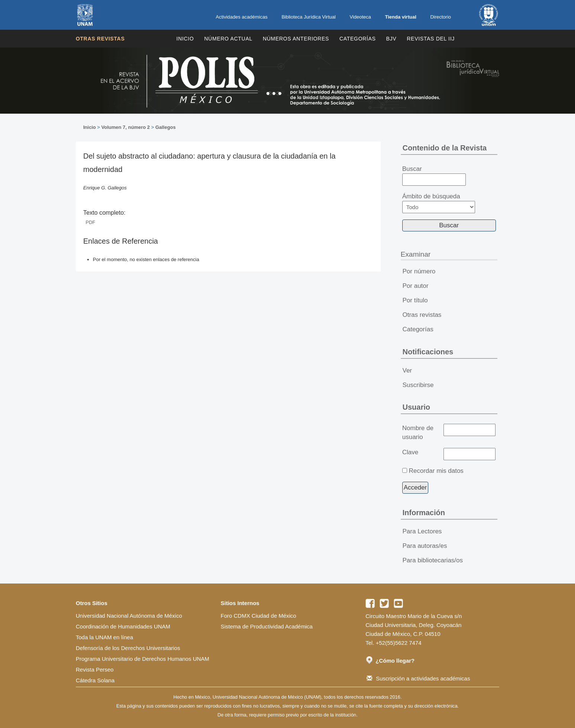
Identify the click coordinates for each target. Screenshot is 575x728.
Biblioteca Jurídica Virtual (309, 17)
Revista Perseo (95, 669)
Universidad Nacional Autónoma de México (129, 616)
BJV (392, 39)
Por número (419, 271)
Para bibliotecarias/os (433, 560)
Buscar (434, 176)
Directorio (441, 17)
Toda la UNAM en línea (104, 637)
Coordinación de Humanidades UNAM (123, 626)
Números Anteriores (296, 39)
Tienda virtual (400, 17)
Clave (410, 452)
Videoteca (360, 17)
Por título (415, 300)
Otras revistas (100, 39)
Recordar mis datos (436, 471)
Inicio (185, 39)
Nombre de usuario (418, 433)
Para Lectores (422, 531)
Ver (407, 370)
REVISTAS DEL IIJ (431, 39)
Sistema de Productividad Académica (267, 626)
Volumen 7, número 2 (126, 127)
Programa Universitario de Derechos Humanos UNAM (142, 659)
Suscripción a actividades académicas (418, 678)
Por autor (416, 286)
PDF (91, 222)
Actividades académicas (242, 17)
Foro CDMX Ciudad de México (258, 616)
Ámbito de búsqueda (439, 203)
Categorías (358, 39)
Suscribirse (418, 385)
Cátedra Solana (95, 680)
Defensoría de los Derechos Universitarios (128, 648)
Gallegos (165, 127)
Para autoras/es (425, 546)
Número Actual (228, 39)
